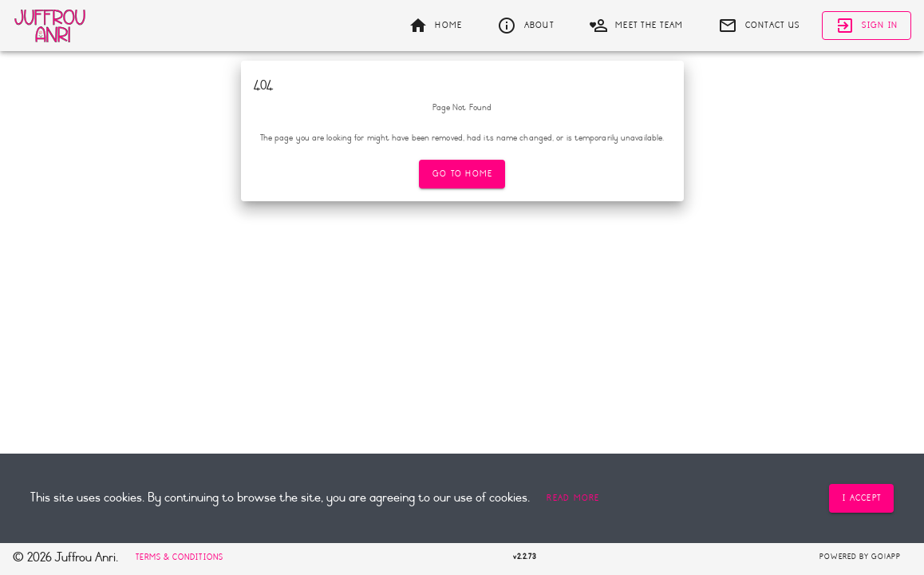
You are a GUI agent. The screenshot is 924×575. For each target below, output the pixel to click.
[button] (573, 498)
